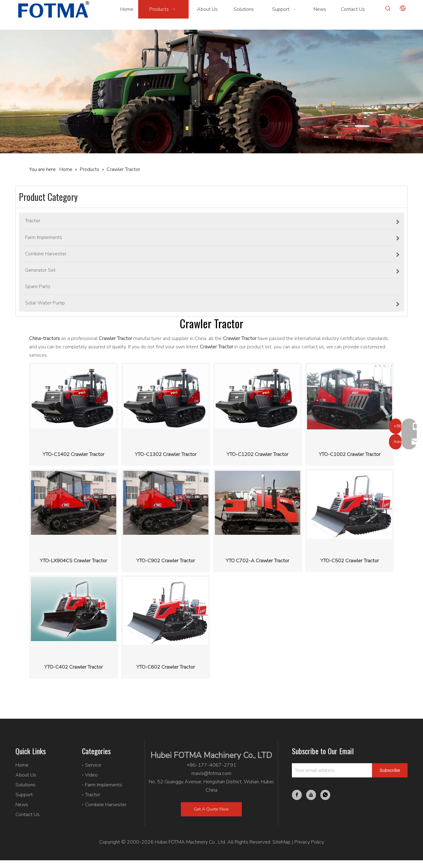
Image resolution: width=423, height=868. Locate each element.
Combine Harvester (106, 805)
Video (91, 775)
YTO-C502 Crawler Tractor (350, 561)
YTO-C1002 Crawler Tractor (350, 454)
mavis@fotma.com (211, 773)
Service (93, 765)
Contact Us (28, 815)
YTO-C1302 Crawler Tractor (166, 454)
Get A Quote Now (211, 809)
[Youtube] (311, 795)
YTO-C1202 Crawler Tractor (257, 454)
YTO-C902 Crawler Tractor (166, 561)
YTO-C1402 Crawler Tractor (73, 454)
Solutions (26, 785)
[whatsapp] (325, 795)
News (22, 805)
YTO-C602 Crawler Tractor (166, 667)
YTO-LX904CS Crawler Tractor (73, 561)
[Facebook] (297, 795)
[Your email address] (330, 770)
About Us (26, 775)
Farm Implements (104, 785)
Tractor (93, 795)
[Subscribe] (390, 770)
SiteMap (281, 842)
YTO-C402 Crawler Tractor (73, 667)
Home (22, 765)
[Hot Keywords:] (388, 9)
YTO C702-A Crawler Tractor (257, 561)
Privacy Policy (309, 842)
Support (24, 795)
